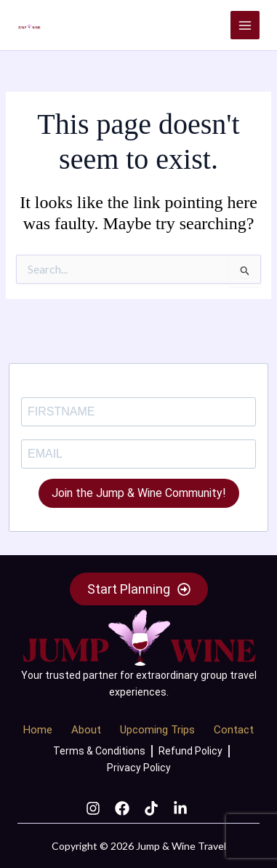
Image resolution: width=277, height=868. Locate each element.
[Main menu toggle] (245, 25)
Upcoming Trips (157, 730)
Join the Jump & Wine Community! (139, 493)
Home (38, 730)
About (86, 730)
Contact (234, 730)
